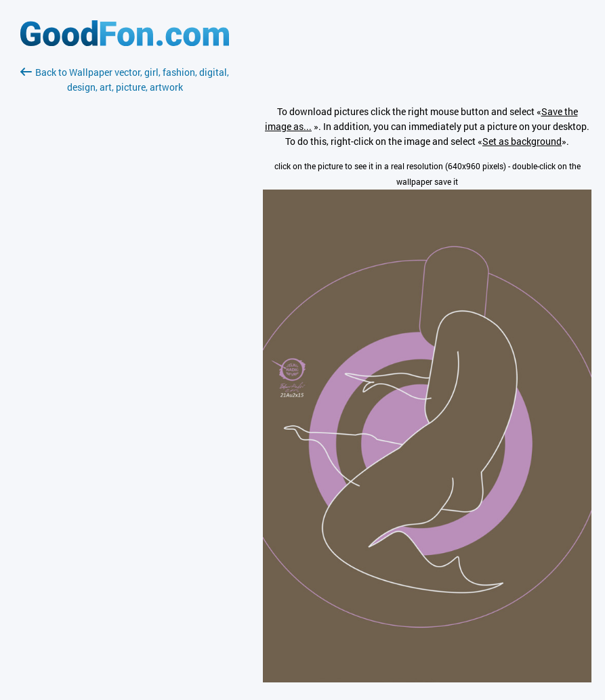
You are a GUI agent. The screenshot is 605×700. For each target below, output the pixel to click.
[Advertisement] (125, 255)
